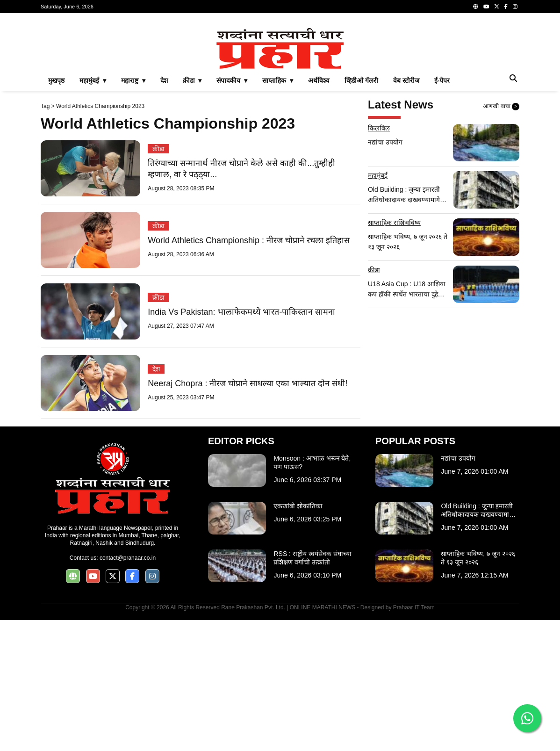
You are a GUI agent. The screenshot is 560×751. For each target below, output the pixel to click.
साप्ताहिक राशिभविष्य (394, 354)
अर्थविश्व (319, 211)
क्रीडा (158, 280)
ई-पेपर (442, 211)
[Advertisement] (280, 86)
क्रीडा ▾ (192, 211)
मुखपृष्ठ (56, 211)
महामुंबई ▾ (93, 211)
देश (164, 211)
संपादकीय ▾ (232, 211)
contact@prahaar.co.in (128, 689)
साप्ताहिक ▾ (278, 211)
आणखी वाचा (501, 238)
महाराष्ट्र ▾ (133, 211)
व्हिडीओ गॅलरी (361, 211)
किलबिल (379, 259)
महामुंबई (378, 306)
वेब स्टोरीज (406, 211)
